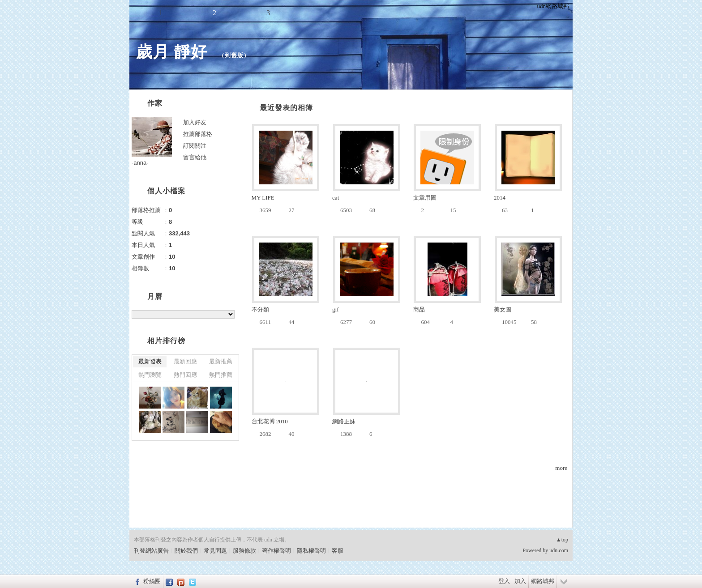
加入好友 (195, 122)
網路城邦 (543, 581)
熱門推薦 (221, 375)
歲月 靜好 (174, 52)
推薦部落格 (198, 134)
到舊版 (234, 55)
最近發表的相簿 (286, 108)
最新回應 (185, 361)
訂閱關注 (195, 146)
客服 (338, 551)
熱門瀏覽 (150, 375)
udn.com (559, 550)
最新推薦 (221, 361)
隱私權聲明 (311, 551)
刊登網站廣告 (151, 551)
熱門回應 (185, 375)
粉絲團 (152, 581)
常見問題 (215, 551)
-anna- (140, 163)
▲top (562, 540)
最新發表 (150, 361)
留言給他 (195, 157)
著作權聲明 (276, 551)
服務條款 (244, 551)
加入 (520, 581)
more (561, 468)
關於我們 (186, 551)
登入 (504, 581)
